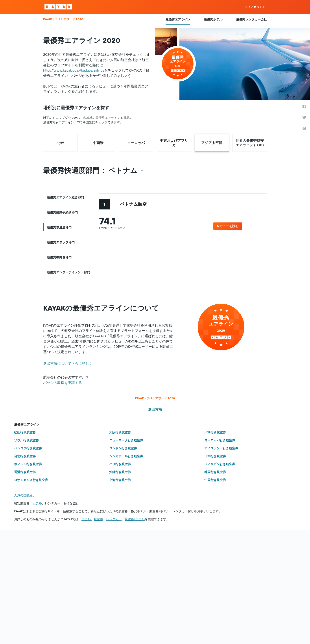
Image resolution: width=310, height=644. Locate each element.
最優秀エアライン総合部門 (65, 197)
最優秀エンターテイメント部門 (68, 272)
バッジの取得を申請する (63, 383)
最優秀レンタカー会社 (251, 19)
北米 (60, 143)
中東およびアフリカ (174, 143)
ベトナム (126, 170)
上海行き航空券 (120, 480)
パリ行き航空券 (120, 464)
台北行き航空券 (25, 456)
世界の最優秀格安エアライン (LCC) (250, 143)
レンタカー (114, 519)
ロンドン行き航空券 (123, 448)
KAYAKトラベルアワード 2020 (155, 398)
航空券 (98, 519)
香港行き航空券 (25, 472)
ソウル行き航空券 (26, 440)
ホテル (37, 503)
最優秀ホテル (213, 19)
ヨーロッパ (136, 143)
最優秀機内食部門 (59, 257)
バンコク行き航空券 (28, 448)
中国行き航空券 (215, 480)
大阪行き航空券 (120, 432)
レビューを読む (228, 226)
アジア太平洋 (212, 143)
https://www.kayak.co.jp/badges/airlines (74, 70)
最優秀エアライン (178, 19)
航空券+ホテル (135, 519)
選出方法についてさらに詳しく (68, 364)
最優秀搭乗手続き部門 (62, 212)
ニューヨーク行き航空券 (126, 440)
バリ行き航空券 (215, 432)
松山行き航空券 (25, 432)
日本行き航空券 (215, 456)
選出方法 (155, 409)
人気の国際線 (23, 495)
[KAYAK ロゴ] (58, 7)
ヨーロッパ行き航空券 (220, 440)
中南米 (98, 143)
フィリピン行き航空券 (220, 464)
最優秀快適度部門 (59, 227)
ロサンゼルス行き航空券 (31, 480)
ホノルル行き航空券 (28, 464)
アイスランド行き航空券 (221, 448)
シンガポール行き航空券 (126, 456)
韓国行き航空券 (215, 472)
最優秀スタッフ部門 (61, 242)
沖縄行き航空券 (120, 472)
